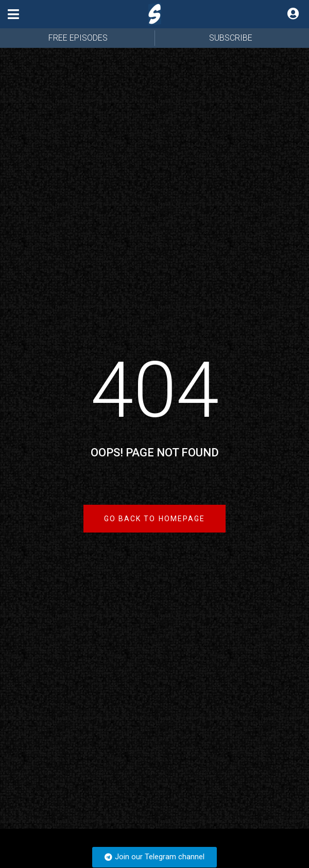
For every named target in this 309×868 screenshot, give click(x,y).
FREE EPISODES (78, 38)
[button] (13, 14)
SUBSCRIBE (231, 38)
